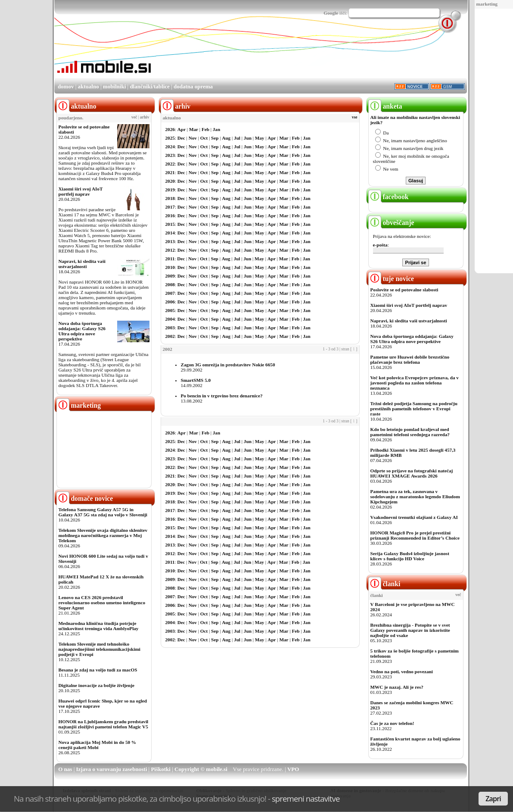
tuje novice (391, 279)
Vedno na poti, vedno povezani (402, 671)
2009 (170, 276)
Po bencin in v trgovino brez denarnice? (222, 396)
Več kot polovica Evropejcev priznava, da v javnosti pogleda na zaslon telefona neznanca (415, 383)
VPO (293, 769)
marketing (487, 4)
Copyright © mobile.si (201, 769)
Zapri (493, 799)
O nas (65, 769)
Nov (193, 138)
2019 (170, 190)
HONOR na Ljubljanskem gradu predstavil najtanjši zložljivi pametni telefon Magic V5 (104, 724)
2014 (170, 233)
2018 (170, 198)
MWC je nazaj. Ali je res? (397, 687)
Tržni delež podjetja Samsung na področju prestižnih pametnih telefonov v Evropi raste (414, 409)
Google (331, 13)
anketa (385, 106)
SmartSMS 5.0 (196, 380)
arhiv (145, 117)
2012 (170, 250)
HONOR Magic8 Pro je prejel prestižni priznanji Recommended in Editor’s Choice (415, 535)
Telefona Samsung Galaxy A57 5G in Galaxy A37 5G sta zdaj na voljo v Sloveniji (103, 512)
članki (384, 584)
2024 (170, 147)
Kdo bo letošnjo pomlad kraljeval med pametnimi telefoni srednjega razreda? (410, 432)
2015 (170, 224)
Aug (226, 138)
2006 (170, 302)
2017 (170, 207)
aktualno (89, 86)
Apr (182, 129)
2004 (170, 319)
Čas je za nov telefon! (392, 723)
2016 (170, 215)
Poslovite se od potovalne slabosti (404, 290)
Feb (205, 129)
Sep (215, 138)
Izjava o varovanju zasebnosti (112, 769)
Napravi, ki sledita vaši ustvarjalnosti (82, 264)
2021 (170, 172)
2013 (170, 241)
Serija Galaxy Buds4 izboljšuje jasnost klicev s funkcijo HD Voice (410, 556)
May (260, 138)
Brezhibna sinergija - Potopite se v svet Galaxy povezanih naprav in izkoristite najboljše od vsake (410, 630)
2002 (170, 336)
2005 (170, 310)
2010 (170, 267)
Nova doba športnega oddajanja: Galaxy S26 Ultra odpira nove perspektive (82, 331)
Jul (237, 138)
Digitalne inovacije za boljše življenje (96, 685)
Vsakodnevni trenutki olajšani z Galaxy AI (414, 517)
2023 (170, 155)
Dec (181, 138)
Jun (248, 138)
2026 (170, 129)
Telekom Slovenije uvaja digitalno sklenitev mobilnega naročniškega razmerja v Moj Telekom (103, 535)
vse (355, 117)
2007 (170, 293)
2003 (170, 328)
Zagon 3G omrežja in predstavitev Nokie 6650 (228, 365)
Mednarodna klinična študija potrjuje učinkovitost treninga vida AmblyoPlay (99, 626)
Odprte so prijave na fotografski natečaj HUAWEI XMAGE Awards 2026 (412, 473)
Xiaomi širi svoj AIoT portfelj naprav (81, 191)
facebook (389, 197)
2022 (170, 164)
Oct (204, 138)
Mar (194, 129)
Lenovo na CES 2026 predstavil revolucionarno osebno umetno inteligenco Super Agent (102, 603)
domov (66, 86)
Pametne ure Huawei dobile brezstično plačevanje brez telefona (410, 359)
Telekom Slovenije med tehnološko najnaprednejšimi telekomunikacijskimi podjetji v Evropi (99, 649)
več (134, 117)
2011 (170, 259)
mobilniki (114, 86)
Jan (216, 129)
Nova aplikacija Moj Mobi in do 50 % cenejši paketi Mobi (98, 745)
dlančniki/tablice (149, 86)
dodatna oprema (193, 86)
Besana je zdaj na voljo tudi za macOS (98, 670)
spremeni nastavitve (306, 798)
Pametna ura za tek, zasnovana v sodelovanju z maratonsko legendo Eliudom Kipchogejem (415, 497)
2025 (170, 138)
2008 (170, 284)
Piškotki (161, 769)
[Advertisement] (310, 53)
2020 (170, 181)
